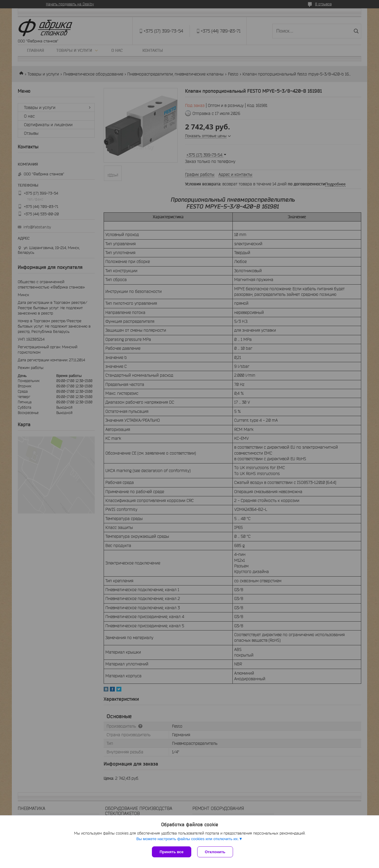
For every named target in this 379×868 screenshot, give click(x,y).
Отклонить (215, 852)
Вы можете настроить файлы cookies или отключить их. (187, 839)
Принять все (172, 852)
